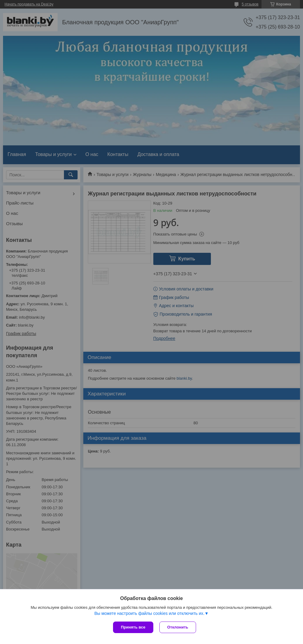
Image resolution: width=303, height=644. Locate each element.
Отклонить (178, 627)
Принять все (133, 627)
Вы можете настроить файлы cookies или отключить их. (149, 613)
